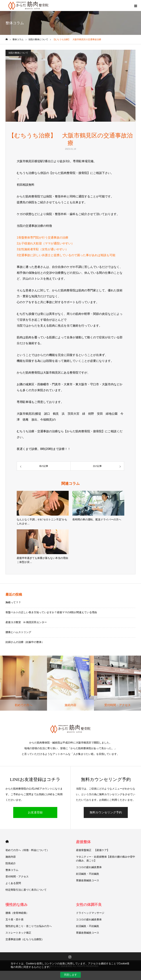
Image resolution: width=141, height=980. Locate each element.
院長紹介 (11, 863)
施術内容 (11, 857)
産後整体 (83, 842)
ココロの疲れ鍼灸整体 (89, 867)
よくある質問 (13, 883)
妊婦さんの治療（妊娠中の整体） (25, 642)
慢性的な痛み (17, 905)
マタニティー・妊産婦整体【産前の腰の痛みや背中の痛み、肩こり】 (106, 859)
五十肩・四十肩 (15, 919)
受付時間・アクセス (17, 877)
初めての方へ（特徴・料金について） (27, 850)
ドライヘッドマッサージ (90, 913)
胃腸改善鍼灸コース (88, 880)
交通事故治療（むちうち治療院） (25, 939)
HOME (7, 842)
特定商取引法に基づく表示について (26, 890)
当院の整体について (18, 53)
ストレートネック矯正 (18, 933)
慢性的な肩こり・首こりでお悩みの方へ (29, 926)
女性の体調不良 (89, 905)
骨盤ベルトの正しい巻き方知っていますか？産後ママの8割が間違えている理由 (51, 612)
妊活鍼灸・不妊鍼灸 (88, 874)
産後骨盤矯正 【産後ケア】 (93, 850)
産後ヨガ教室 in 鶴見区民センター (26, 622)
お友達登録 (35, 812)
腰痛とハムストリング (18, 632)
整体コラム (12, 870)
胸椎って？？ (13, 602)
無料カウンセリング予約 (106, 812)
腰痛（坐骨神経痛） (17, 913)
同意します (70, 975)
